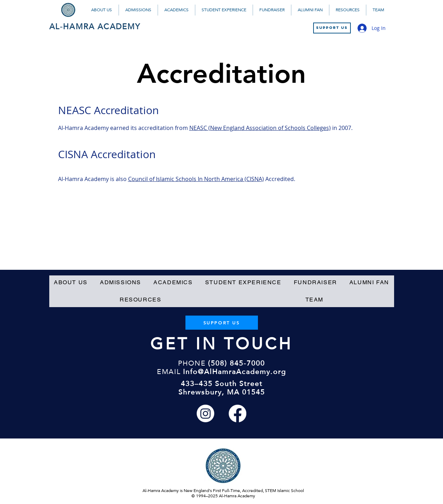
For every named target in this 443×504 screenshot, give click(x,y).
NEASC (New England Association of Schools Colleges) (260, 128)
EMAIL (169, 372)
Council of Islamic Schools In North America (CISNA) (196, 179)
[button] (102, 10)
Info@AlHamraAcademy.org (235, 372)
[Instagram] (205, 413)
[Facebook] (238, 413)
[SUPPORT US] (332, 28)
